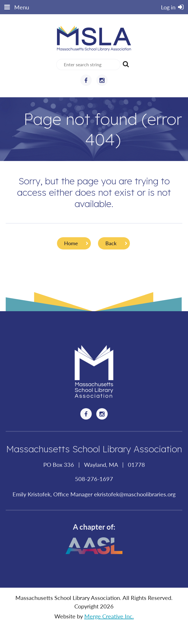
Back (111, 243)
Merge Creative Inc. (109, 616)
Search (126, 64)
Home (71, 243)
